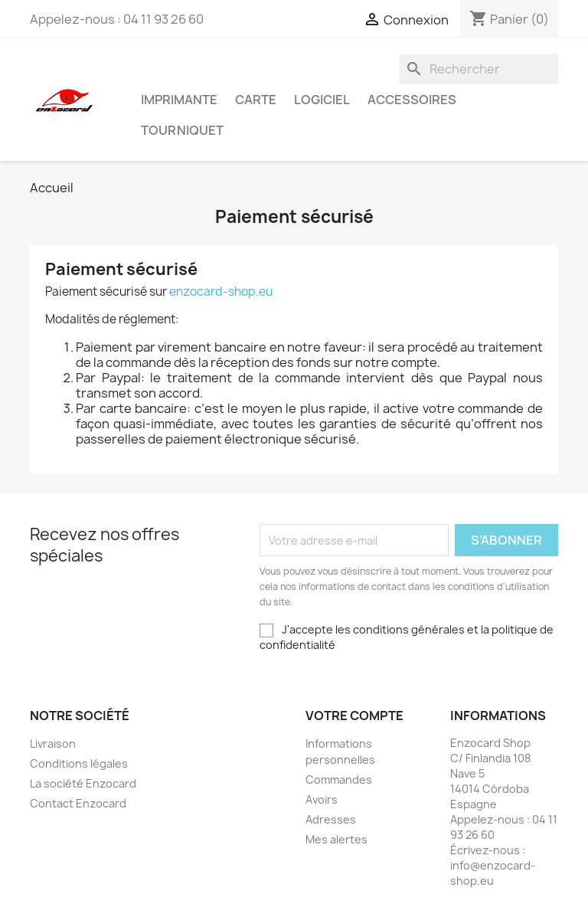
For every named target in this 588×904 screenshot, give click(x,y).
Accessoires (412, 100)
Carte (256, 100)
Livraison (53, 744)
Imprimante (179, 100)
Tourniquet (182, 130)
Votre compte (354, 716)
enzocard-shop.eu (221, 292)
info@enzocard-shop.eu (493, 873)
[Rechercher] (479, 69)
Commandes (339, 780)
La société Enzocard (83, 783)
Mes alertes (336, 839)
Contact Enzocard (78, 803)
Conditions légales (79, 763)
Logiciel (322, 100)
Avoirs (322, 799)
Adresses (331, 819)
